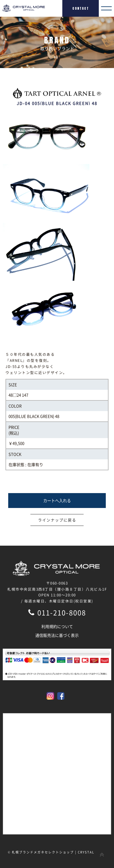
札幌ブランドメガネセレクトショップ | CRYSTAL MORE (59, 852)
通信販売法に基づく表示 (57, 635)
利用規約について (57, 626)
